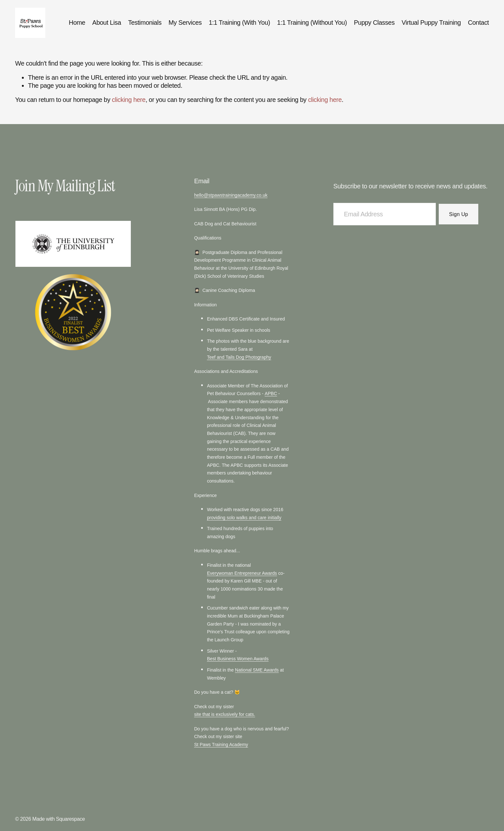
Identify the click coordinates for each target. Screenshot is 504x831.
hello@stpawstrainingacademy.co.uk (231, 196)
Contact (478, 23)
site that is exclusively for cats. (225, 715)
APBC (271, 394)
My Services (185, 23)
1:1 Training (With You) (239, 23)
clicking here (129, 100)
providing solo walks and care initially (244, 518)
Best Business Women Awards (238, 659)
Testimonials (145, 23)
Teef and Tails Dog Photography (239, 358)
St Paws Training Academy (221, 745)
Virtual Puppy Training (431, 23)
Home (77, 23)
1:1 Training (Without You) (312, 23)
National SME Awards (257, 671)
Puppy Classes (374, 23)
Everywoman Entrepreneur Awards (242, 574)
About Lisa (107, 23)
